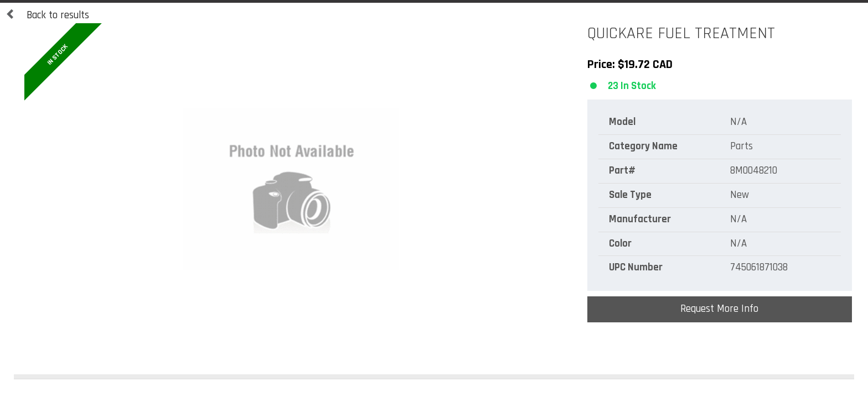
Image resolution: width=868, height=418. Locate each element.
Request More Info (719, 309)
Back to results (47, 15)
